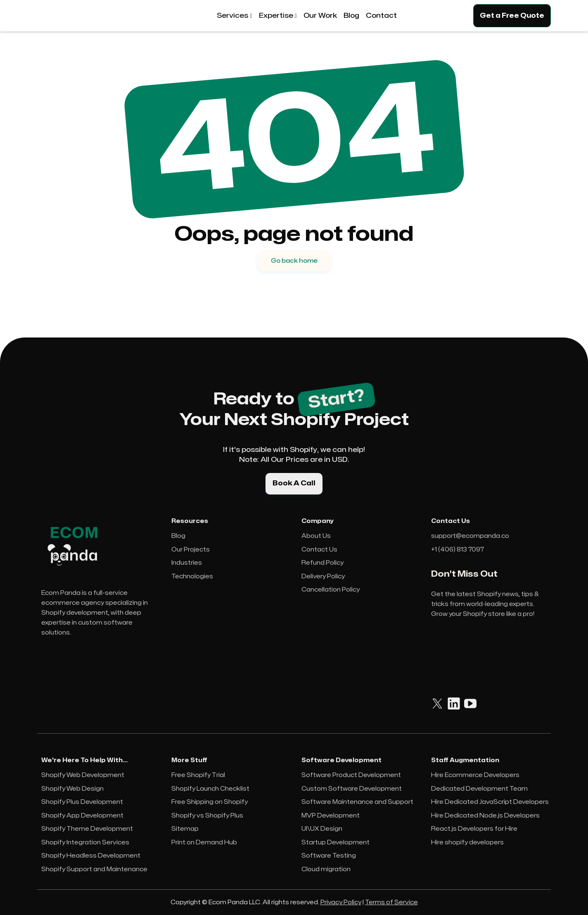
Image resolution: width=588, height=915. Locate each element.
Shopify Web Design (72, 789)
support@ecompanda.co (470, 536)
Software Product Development (351, 775)
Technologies (192, 576)
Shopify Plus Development (82, 802)
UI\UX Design (322, 829)
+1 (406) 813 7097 (458, 550)
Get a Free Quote (512, 16)
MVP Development (331, 816)
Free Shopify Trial (198, 775)
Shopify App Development (82, 816)
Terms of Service (391, 902)
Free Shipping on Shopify (210, 802)
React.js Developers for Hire (474, 829)
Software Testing (329, 856)
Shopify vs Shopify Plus (207, 816)
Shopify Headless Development (91, 856)
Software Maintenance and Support (357, 802)
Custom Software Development (352, 789)
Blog (178, 536)
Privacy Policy (341, 902)
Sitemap (185, 829)
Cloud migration (326, 869)
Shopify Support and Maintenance (94, 869)
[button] (234, 16)
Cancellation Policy (331, 590)
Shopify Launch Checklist (210, 789)
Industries (187, 563)
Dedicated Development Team (479, 789)
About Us (316, 536)
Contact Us (319, 550)
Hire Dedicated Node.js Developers (485, 816)
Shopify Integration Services (85, 843)
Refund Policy (322, 563)
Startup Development (335, 843)
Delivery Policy (323, 576)
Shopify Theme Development (87, 829)
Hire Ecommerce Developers (475, 775)
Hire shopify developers (467, 843)
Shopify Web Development (83, 775)
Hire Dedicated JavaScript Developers (490, 802)
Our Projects (191, 550)
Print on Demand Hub (204, 843)
